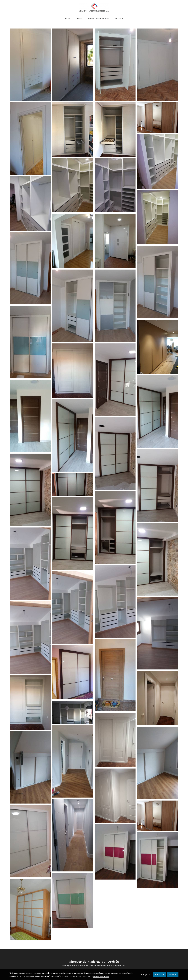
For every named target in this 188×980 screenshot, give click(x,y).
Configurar (145, 974)
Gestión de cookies (98, 965)
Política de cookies (80, 965)
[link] (94, 7)
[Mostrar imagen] (31, 65)
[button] (79, 19)
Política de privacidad (116, 965)
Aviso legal (66, 965)
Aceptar (173, 974)
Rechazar (160, 974)
